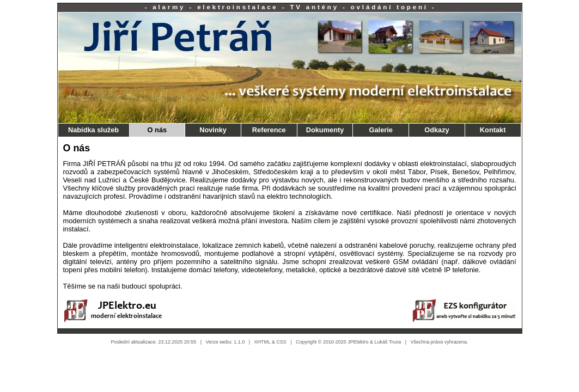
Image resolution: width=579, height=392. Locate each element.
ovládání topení (389, 7)
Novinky (213, 130)
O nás (157, 130)
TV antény (314, 7)
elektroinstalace (238, 7)
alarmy (169, 7)
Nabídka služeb (93, 130)
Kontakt (493, 130)
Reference (269, 130)
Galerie (381, 130)
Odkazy (437, 130)
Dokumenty (325, 130)
